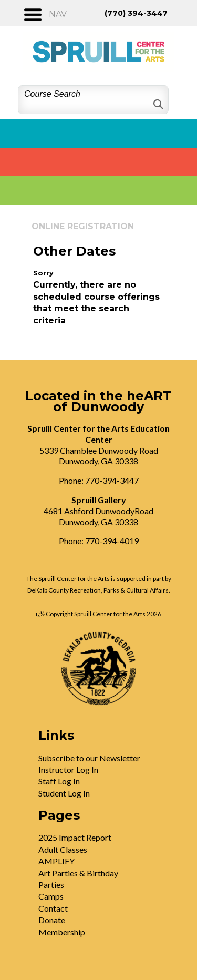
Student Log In (64, 793)
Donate (52, 920)
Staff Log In (59, 781)
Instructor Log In (68, 769)
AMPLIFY (56, 861)
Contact (53, 908)
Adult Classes (63, 849)
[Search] (157, 104)
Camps (51, 896)
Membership (62, 932)
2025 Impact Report (75, 837)
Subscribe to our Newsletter (89, 758)
